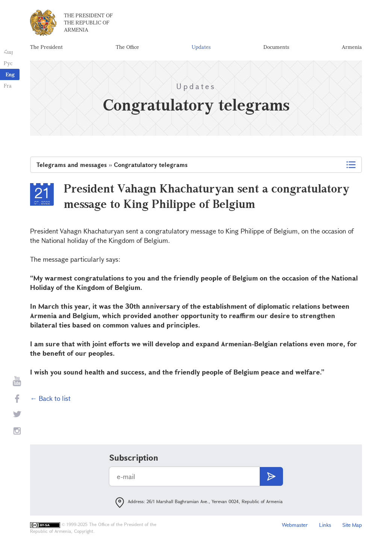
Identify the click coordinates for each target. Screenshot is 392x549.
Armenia (352, 47)
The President (46, 47)
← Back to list (50, 398)
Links (325, 525)
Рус (8, 63)
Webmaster (295, 525)
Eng (10, 74)
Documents (276, 47)
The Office (127, 47)
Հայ (8, 52)
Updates (201, 47)
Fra (8, 86)
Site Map (352, 525)
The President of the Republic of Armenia (88, 22)
